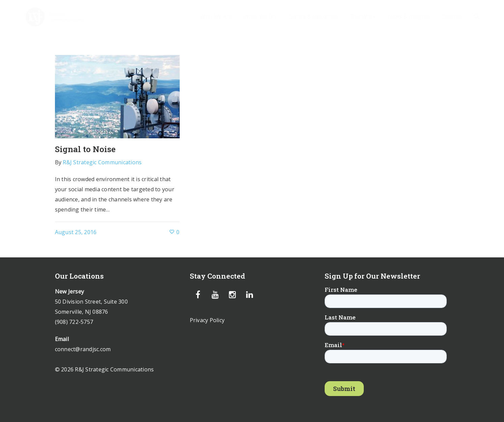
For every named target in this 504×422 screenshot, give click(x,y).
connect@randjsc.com (83, 349)
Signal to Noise (85, 149)
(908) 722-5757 (74, 322)
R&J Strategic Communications (102, 162)
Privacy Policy (207, 320)
